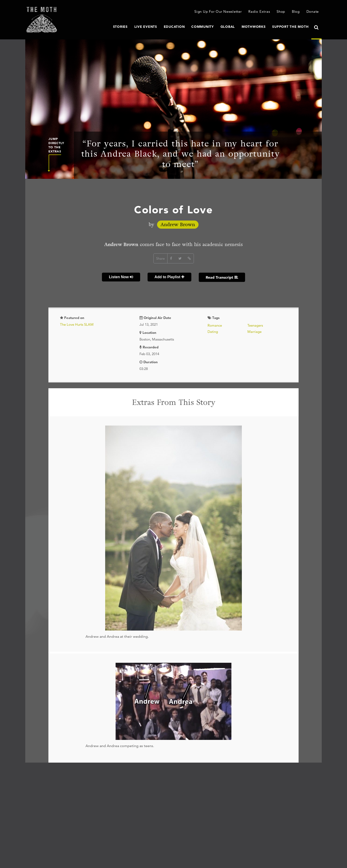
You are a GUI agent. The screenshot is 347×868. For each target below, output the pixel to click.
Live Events (146, 27)
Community (203, 27)
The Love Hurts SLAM (77, 324)
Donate (313, 11)
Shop (281, 11)
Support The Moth (290, 27)
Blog (296, 11)
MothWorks (254, 27)
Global (228, 27)
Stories (120, 27)
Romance (215, 325)
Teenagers (255, 325)
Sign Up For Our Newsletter (218, 11)
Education (174, 27)
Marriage (254, 332)
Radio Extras (259, 11)
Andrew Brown (178, 225)
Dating (213, 332)
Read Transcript (222, 277)
